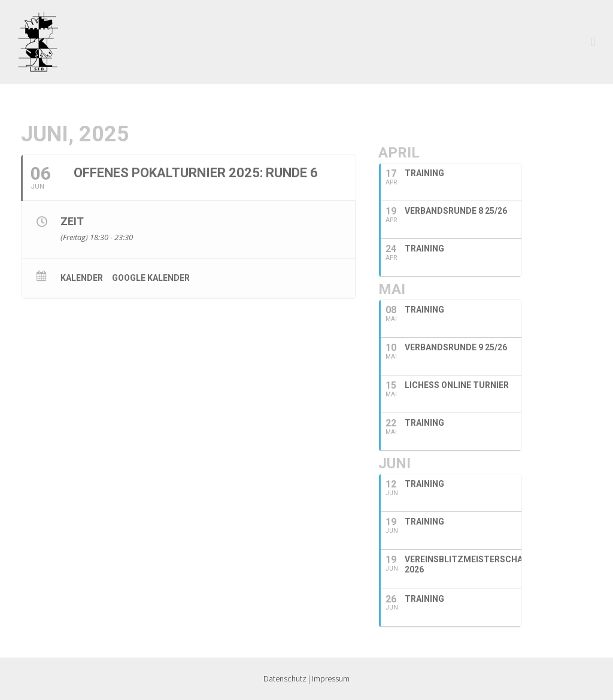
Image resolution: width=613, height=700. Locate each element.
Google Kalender (151, 278)
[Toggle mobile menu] (593, 42)
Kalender (82, 278)
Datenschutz (285, 678)
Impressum (331, 678)
